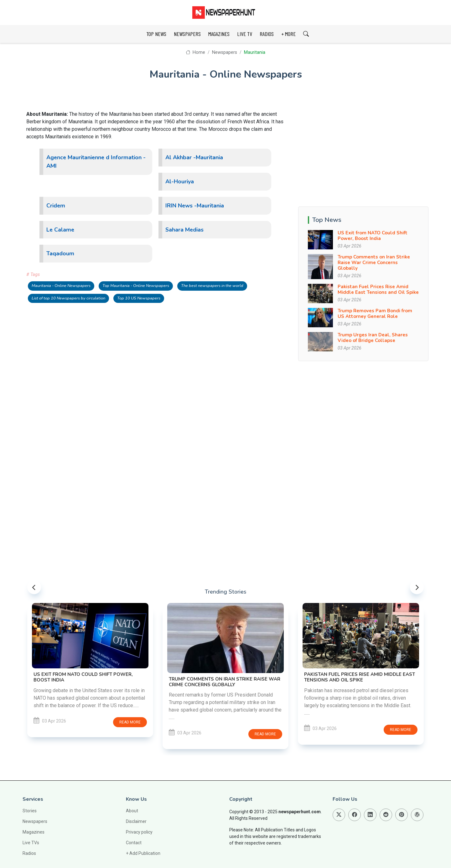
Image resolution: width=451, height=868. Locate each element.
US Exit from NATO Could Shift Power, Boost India (373, 236)
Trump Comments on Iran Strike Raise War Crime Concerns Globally (374, 263)
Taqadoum (60, 253)
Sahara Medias (184, 230)
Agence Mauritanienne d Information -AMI (96, 162)
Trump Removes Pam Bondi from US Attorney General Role (375, 314)
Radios (29, 853)
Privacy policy (139, 832)
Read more (130, 722)
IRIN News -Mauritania (195, 206)
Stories (30, 811)
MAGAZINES (219, 34)
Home (195, 52)
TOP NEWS (156, 34)
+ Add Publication (143, 853)
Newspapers (225, 52)
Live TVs (31, 843)
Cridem (56, 206)
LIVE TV (245, 34)
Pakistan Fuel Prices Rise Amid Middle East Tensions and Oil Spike (378, 289)
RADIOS (267, 34)
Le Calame (60, 230)
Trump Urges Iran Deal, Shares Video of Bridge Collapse (373, 338)
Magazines (34, 832)
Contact (134, 843)
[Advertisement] (363, 154)
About (132, 811)
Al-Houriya (180, 181)
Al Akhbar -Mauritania (194, 157)
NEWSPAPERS (187, 34)
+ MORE (288, 34)
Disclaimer (136, 821)
